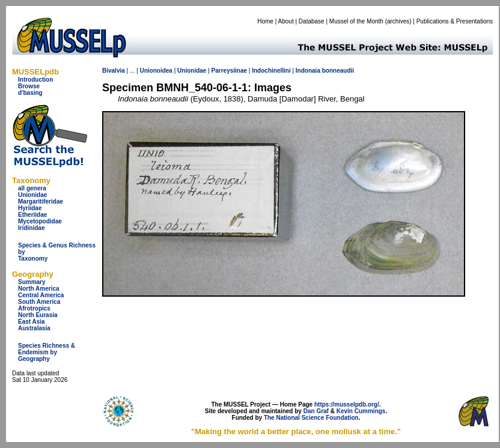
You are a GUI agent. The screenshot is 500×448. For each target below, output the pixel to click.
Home (265, 21)
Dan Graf (316, 411)
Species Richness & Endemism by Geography (47, 352)
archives (398, 21)
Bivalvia (114, 71)
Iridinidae (31, 228)
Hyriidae (30, 208)
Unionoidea (156, 71)
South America (39, 302)
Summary (32, 282)
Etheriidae (32, 215)
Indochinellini (271, 71)
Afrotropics (34, 308)
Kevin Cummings (361, 411)
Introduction (35, 80)
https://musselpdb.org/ (347, 404)
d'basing (30, 93)
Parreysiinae (230, 71)
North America (39, 289)
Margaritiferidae (41, 201)
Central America (41, 295)
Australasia (34, 328)
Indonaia (308, 71)
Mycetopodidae (40, 221)
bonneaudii (338, 71)
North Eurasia (38, 315)
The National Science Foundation (311, 418)
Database (312, 21)
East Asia (32, 322)
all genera (32, 188)
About (286, 21)
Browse (29, 86)
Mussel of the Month (356, 21)
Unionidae (32, 195)
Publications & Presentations (455, 21)
